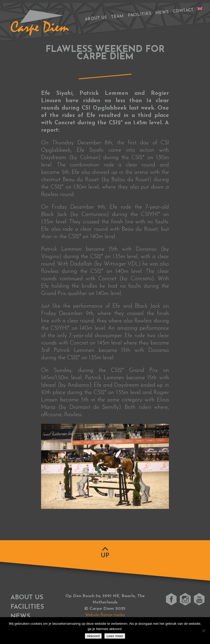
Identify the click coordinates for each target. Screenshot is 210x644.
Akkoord (93, 636)
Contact (183, 11)
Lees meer (115, 636)
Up (105, 556)
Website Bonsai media (105, 615)
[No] (203, 631)
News (162, 13)
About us (96, 18)
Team (117, 17)
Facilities (140, 15)
